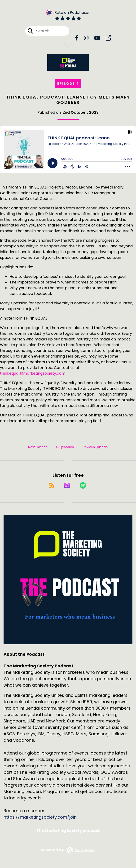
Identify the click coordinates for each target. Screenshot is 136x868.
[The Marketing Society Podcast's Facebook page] (77, 38)
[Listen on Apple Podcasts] (67, 486)
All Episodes (65, 447)
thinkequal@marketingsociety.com (33, 373)
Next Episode (38, 447)
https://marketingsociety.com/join (40, 817)
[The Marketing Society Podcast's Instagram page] (86, 38)
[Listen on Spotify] (83, 486)
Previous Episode (95, 447)
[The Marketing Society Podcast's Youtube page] (97, 38)
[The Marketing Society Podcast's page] (108, 38)
